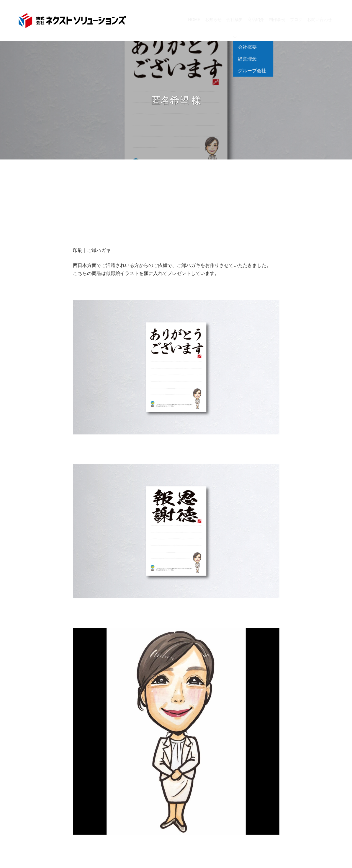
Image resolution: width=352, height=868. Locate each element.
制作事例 (277, 19)
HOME (194, 19)
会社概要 (235, 28)
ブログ (296, 19)
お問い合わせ (320, 19)
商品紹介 (256, 19)
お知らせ (213, 19)
